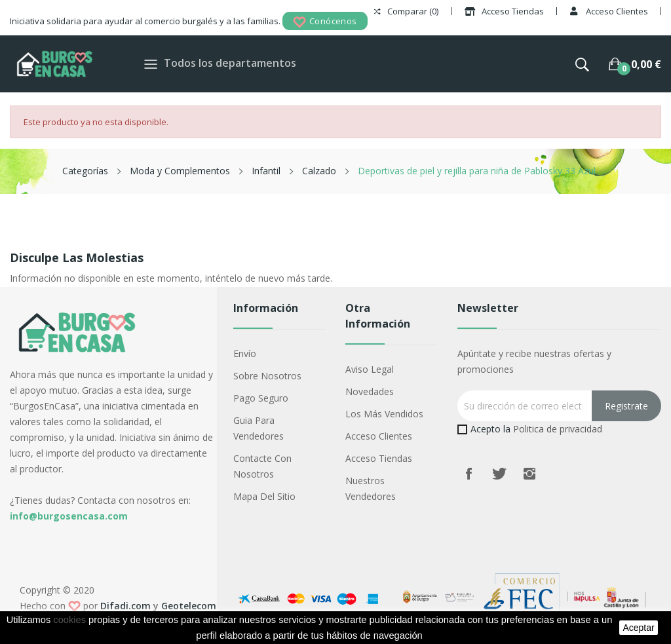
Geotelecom (189, 606)
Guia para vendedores (259, 428)
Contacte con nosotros (262, 466)
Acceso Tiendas (379, 458)
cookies (69, 620)
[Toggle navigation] (151, 64)
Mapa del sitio (264, 496)
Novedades (370, 391)
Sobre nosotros (267, 376)
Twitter (499, 474)
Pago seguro (261, 398)
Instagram (529, 474)
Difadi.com (125, 606)
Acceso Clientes (379, 436)
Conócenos (325, 22)
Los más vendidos (384, 414)
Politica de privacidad (558, 429)
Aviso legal (370, 369)
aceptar (638, 628)
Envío (245, 353)
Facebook (469, 474)
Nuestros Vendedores (371, 488)
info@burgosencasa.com (69, 516)
